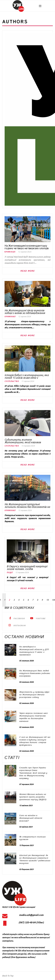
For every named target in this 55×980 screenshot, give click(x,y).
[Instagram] (17, 625)
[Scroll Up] (8, 976)
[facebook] (17, 618)
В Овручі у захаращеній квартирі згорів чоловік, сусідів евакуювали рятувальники (27, 568)
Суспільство (12, 381)
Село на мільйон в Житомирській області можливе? (31, 818)
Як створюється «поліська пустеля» (32, 838)
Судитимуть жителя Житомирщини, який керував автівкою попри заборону (23, 441)
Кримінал (10, 252)
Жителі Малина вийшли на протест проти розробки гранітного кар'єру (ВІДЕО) (33, 797)
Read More (27, 271)
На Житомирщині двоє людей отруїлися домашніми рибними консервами (35, 673)
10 (48, 600)
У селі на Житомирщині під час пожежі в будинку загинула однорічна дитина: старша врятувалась (35, 741)
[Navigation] (46, 6)
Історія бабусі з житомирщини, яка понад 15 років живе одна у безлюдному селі (27, 376)
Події (10, 572)
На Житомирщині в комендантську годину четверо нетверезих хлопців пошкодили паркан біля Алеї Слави (27, 247)
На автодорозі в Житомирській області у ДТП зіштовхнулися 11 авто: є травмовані (34, 651)
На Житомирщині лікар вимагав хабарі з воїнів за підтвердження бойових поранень (25, 312)
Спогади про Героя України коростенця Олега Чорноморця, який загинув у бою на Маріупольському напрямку (33, 773)
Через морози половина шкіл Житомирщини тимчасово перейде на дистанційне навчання (33, 717)
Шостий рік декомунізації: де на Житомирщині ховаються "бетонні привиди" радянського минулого (35, 859)
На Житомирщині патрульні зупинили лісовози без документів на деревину (27, 505)
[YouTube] (38, 618)
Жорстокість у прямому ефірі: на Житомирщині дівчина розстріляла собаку (34, 695)
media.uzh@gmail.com (31, 915)
